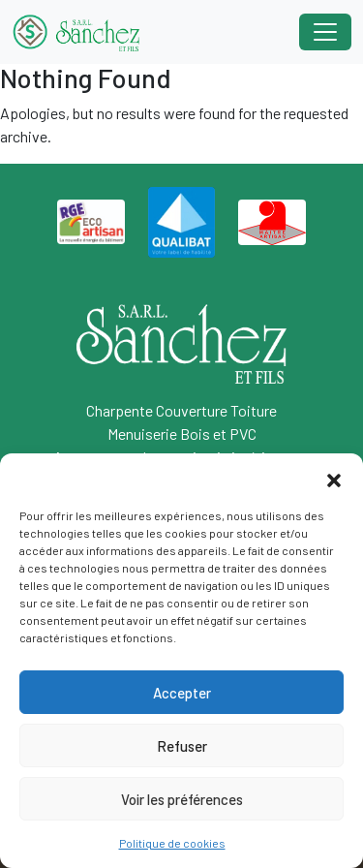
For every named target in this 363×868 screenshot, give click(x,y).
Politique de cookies (172, 843)
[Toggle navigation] (325, 32)
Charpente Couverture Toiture (181, 410)
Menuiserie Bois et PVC (182, 434)
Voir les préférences (182, 799)
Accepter (182, 693)
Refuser (182, 746)
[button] (334, 478)
